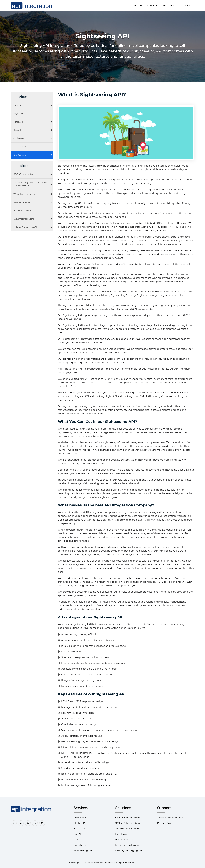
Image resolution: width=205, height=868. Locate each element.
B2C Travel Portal (22, 211)
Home (138, 6)
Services (152, 6)
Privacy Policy (165, 823)
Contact (185, 6)
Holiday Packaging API (25, 227)
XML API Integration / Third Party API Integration (30, 184)
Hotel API (18, 122)
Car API (17, 130)
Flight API (18, 113)
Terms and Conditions (170, 818)
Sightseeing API (22, 155)
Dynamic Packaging (24, 219)
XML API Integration (128, 823)
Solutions (169, 6)
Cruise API (19, 138)
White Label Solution (24, 194)
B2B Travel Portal (22, 202)
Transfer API (20, 147)
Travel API (18, 105)
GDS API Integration (24, 174)
